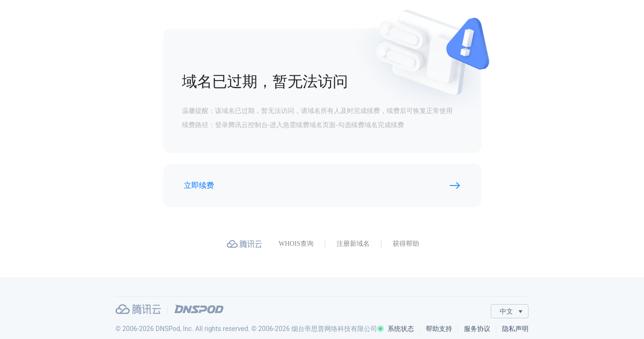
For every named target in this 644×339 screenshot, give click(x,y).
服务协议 (477, 329)
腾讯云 (138, 309)
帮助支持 (439, 329)
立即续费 (199, 185)
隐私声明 (515, 329)
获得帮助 (406, 244)
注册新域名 (353, 244)
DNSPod (199, 309)
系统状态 (396, 329)
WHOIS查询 (296, 244)
